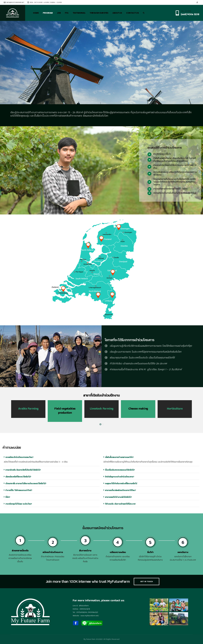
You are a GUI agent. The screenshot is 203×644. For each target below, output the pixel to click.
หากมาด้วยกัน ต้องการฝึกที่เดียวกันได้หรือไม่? (22, 470)
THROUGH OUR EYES (99, 13)
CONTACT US (132, 13)
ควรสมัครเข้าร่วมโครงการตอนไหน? (19, 457)
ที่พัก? (7, 497)
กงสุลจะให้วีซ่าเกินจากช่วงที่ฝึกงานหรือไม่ (120, 483)
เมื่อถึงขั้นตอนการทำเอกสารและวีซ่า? (119, 457)
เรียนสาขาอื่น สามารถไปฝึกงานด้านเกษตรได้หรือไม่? (25, 483)
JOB (59, 13)
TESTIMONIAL (79, 13)
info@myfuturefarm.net (14, 2)
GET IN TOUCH (147, 581)
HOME (36, 13)
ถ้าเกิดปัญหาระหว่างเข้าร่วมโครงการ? (119, 477)
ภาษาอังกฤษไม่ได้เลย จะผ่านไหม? (18, 504)
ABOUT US (117, 13)
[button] (100, 424)
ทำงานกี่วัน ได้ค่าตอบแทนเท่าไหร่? (18, 490)
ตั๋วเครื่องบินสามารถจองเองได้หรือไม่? (119, 470)
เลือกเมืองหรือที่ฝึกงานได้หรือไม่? (17, 477)
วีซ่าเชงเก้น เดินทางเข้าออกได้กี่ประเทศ (119, 504)
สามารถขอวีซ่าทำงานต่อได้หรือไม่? (118, 497)
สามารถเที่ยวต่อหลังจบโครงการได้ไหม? (120, 490)
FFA (67, 13)
